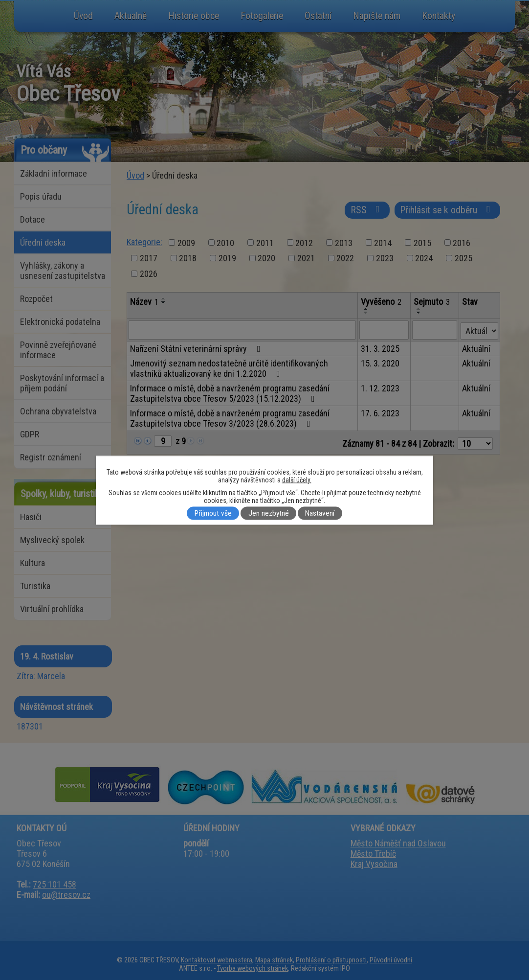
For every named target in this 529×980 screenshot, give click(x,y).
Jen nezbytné (269, 513)
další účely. (297, 479)
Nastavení (320, 513)
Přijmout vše (213, 513)
